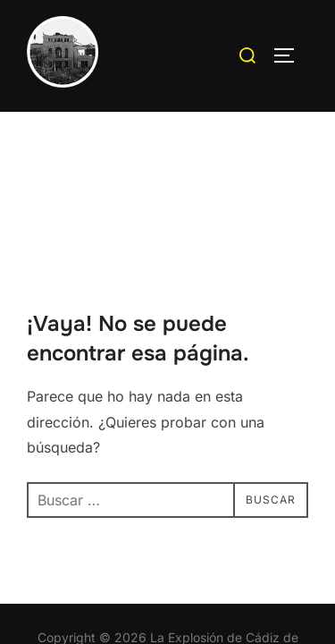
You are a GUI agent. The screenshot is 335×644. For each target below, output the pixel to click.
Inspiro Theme (125, 574)
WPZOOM (223, 574)
